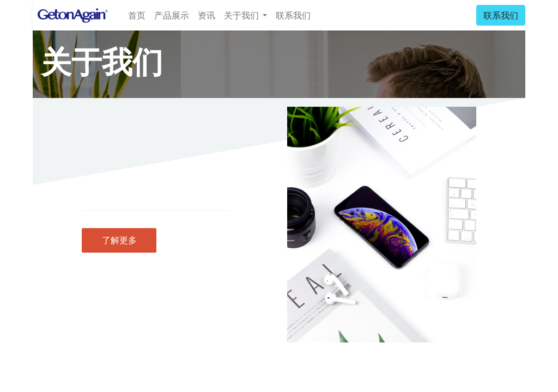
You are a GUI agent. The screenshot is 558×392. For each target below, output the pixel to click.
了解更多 (119, 240)
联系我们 (501, 15)
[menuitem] (137, 15)
